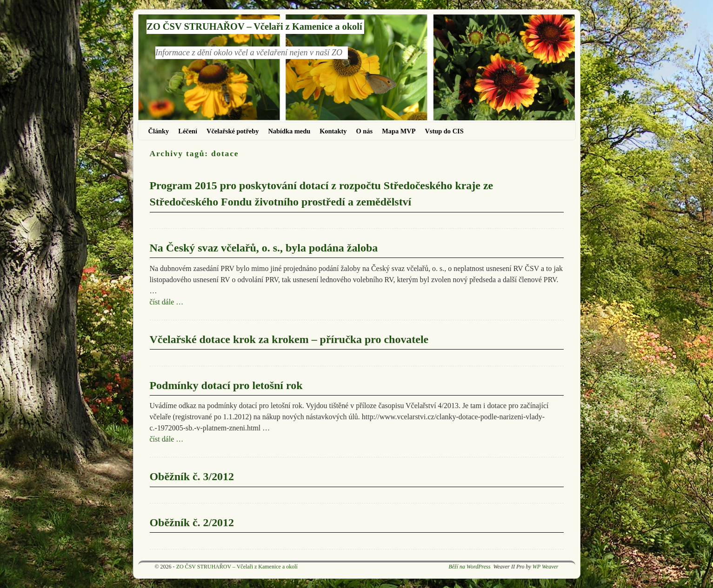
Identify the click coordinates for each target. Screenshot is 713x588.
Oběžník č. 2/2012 (192, 522)
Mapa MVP (399, 131)
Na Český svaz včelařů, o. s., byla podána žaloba (264, 248)
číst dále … (167, 302)
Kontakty (333, 131)
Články (159, 131)
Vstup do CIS (444, 131)
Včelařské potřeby (233, 131)
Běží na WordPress (469, 567)
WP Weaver (546, 567)
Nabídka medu (289, 131)
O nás (365, 131)
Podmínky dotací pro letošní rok (226, 385)
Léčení (188, 131)
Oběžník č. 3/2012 (192, 476)
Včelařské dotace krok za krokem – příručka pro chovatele (289, 339)
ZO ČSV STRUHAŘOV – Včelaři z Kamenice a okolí (254, 26)
